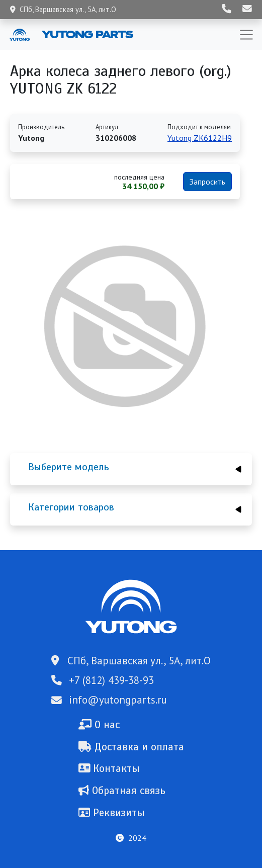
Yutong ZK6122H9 (200, 138)
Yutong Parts (86, 34)
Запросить (207, 182)
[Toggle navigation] (246, 35)
